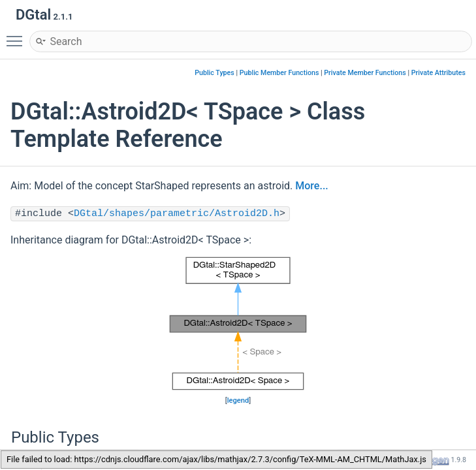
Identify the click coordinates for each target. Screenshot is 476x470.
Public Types (214, 73)
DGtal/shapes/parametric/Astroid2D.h (177, 214)
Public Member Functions (279, 73)
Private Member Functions (365, 73)
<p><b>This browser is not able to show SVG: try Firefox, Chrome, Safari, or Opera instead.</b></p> (238, 324)
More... (311, 186)
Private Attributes (438, 73)
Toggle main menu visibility (18, 35)
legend (238, 400)
